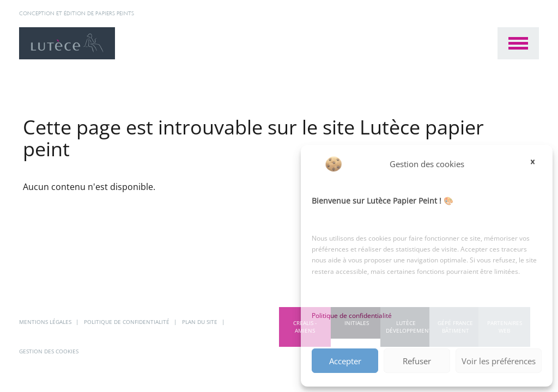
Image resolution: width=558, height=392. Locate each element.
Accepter (345, 361)
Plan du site (201, 322)
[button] (536, 164)
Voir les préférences (499, 361)
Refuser (417, 361)
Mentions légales (46, 322)
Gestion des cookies (49, 351)
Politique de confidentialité (352, 316)
